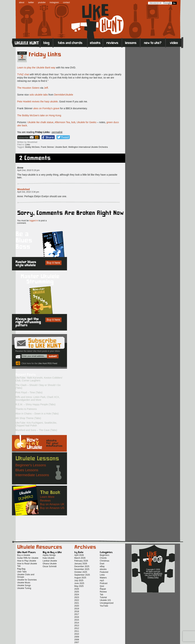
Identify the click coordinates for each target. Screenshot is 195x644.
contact (66, 2)
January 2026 (81, 564)
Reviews (113, 42)
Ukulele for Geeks (87, 122)
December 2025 (82, 566)
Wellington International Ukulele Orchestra (88, 147)
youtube (42, 2)
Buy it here (53, 263)
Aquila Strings (49, 555)
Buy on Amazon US (52, 508)
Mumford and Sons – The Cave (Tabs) (36, 430)
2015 (77, 620)
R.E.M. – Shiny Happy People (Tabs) (36, 404)
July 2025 (79, 580)
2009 (77, 637)
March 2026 (80, 558)
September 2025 (82, 575)
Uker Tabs (22, 572)
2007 (77, 642)
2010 (77, 634)
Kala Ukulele (49, 558)
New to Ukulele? (153, 42)
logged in (34, 221)
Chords (103, 558)
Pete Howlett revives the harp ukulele (38, 101)
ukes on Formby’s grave (46, 108)
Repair (103, 589)
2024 (77, 595)
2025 (77, 592)
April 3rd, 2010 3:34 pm (28, 192)
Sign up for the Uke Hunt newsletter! (26, 137)
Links (28, 145)
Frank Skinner (47, 147)
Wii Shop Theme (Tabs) (28, 418)
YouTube (104, 606)
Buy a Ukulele (24, 555)
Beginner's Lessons (31, 465)
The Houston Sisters (28, 88)
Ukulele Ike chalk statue (40, 122)
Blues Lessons (27, 470)
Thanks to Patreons (26, 409)
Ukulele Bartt (61, 147)
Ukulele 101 (105, 600)
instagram (54, 2)
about (22, 2)
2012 (77, 628)
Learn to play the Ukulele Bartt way (36, 68)
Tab (102, 595)
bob (73, 122)
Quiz (102, 586)
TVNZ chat (23, 74)
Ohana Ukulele (50, 564)
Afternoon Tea (62, 122)
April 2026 (79, 555)
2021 (77, 603)
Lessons (131, 42)
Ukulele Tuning (24, 588)
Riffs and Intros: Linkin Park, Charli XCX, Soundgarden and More (38, 398)
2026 (77, 589)
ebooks (103, 569)
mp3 (102, 580)
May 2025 (79, 586)
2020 (77, 606)
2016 (77, 617)
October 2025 (81, 572)
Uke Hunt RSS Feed (37, 137)
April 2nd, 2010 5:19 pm (28, 170)
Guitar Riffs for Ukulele (28, 558)
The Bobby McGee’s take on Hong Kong (39, 115)
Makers (103, 578)
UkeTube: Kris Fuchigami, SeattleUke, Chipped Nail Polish (36, 424)
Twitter (63, 137)
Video (174, 42)
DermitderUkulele (64, 95)
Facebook (48, 137)
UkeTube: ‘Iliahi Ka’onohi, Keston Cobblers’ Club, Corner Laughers (39, 379)
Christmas (105, 561)
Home (26, 42)
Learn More (47, 497)
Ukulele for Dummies (27, 580)
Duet (102, 564)
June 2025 (79, 583)
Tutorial (103, 597)
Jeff (46, 88)
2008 (77, 640)
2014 (77, 623)
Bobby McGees (33, 147)
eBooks (95, 42)
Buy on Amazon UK (52, 504)
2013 (77, 626)
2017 (77, 614)
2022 (77, 600)
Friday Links (45, 55)
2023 (77, 597)
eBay (102, 566)
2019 (77, 609)
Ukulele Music (24, 583)
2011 (77, 631)
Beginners (105, 555)
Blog (47, 42)
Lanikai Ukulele (50, 561)
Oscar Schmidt (50, 566)
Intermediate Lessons (32, 475)
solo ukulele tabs (39, 95)
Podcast (104, 583)
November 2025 (82, 569)
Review (103, 592)
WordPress (158, 573)
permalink (57, 132)
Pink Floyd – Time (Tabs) (29, 392)
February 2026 (81, 561)
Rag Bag (21, 569)
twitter (31, 2)
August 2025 (80, 578)
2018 (77, 611)
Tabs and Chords (70, 42)
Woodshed (23, 189)
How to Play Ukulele (27, 561)
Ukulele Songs (24, 585)
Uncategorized (107, 603)
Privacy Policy (153, 577)
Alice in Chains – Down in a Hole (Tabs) (37, 414)
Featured (104, 572)
